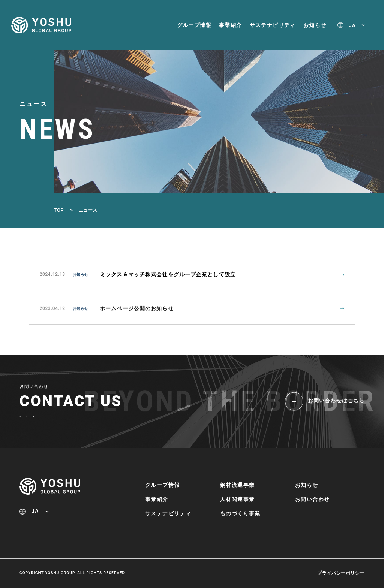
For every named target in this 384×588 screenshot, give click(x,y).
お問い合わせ (312, 500)
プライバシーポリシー (341, 573)
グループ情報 (194, 25)
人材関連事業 (237, 500)
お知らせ (315, 25)
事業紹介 (231, 25)
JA (352, 25)
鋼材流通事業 (237, 485)
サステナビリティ (273, 25)
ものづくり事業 (240, 514)
